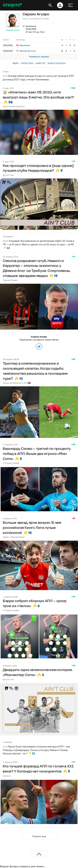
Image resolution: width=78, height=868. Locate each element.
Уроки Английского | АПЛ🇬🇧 (17, 383)
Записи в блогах (56, 63)
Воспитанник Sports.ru (14, 106)
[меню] (71, 5)
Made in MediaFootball (14, 537)
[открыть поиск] (50, 5)
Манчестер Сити (26, 51)
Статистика (27, 63)
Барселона (23, 45)
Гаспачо (7, 776)
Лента (16, 63)
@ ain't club (8, 175)
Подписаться (13, 30)
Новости (40, 63)
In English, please (11, 463)
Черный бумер (10, 280)
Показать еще (39, 836)
